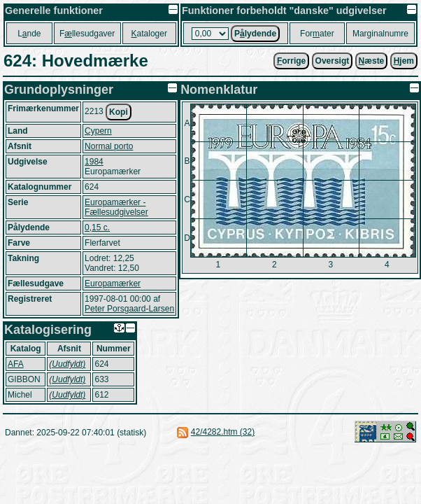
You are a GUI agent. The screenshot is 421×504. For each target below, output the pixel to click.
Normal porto (109, 146)
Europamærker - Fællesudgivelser (116, 207)
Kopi (119, 112)
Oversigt (333, 61)
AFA (16, 364)
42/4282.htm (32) (223, 432)
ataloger (149, 34)
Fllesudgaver (87, 34)
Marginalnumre (380, 34)
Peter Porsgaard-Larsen (129, 309)
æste (372, 61)
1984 (94, 162)
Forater (317, 34)
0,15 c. (97, 227)
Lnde (29, 34)
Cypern (98, 131)
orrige (291, 61)
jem (404, 61)
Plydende (255, 34)
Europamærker (113, 283)
